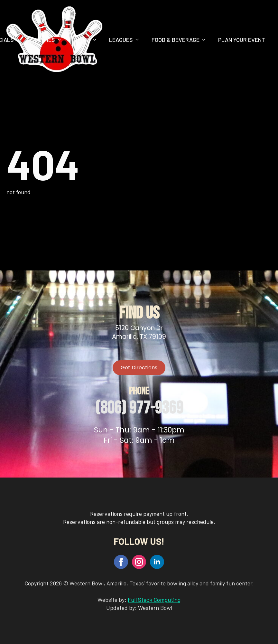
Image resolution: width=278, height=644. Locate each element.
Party (82, 40)
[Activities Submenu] (61, 40)
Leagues (121, 40)
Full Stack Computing (154, 600)
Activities (41, 40)
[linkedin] (157, 562)
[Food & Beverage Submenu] (206, 40)
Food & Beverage (176, 40)
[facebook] (121, 562)
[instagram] (139, 562)
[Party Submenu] (97, 40)
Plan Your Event (242, 40)
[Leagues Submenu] (139, 40)
